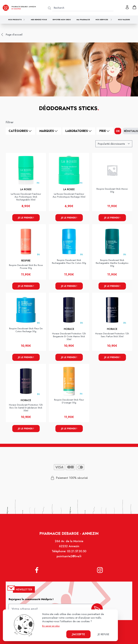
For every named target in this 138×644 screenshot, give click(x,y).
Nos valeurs (124, 20)
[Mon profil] (127, 7)
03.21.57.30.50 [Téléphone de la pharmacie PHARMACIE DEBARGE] (76, 553)
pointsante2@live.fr (69, 558)
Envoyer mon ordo (62, 20)
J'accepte (78, 634)
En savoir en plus (51, 626)
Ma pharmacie (83, 20)
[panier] (134, 7)
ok (118, 131)
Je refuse (103, 634)
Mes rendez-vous (39, 20)
